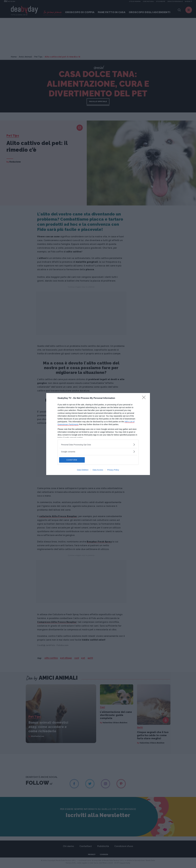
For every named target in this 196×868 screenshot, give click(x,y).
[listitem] (98, 445)
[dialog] (98, 434)
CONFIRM (72, 460)
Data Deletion (83, 470)
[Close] (145, 398)
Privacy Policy (113, 470)
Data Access (98, 470)
